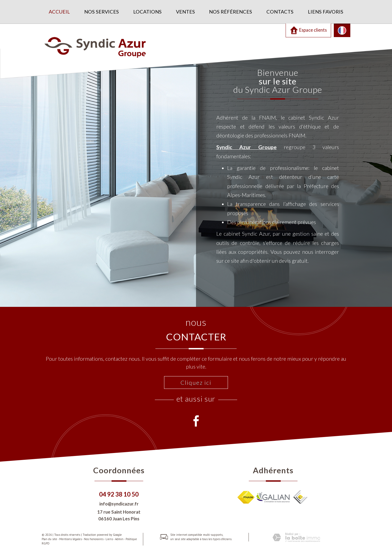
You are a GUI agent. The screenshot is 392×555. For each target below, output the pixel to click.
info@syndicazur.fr (119, 504)
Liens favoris (326, 12)
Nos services (102, 12)
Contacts (280, 12)
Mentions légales (71, 539)
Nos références (231, 12)
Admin (119, 539)
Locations (147, 12)
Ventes (185, 12)
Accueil (59, 12)
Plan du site (49, 539)
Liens (109, 539)
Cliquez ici (196, 382)
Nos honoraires (94, 539)
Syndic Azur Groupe (246, 147)
